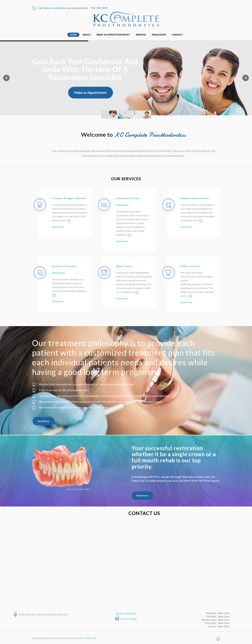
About (87, 35)
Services (141, 35)
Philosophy (159, 35)
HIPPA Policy (91, 638)
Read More (58, 227)
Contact (177, 35)
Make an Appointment (91, 93)
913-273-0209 (129, 619)
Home (73, 35)
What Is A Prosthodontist (113, 35)
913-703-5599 (127, 614)
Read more (142, 495)
